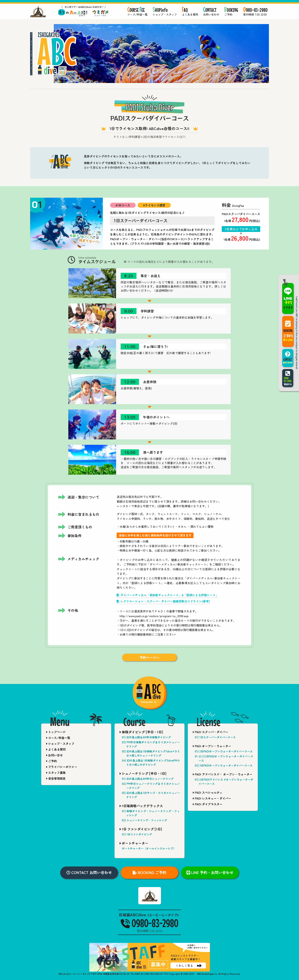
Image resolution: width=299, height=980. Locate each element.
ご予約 (51, 761)
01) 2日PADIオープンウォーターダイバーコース (224, 751)
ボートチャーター (134, 843)
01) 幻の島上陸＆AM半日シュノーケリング (148, 779)
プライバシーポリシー (62, 767)
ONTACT (211, 12)
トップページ (56, 732)
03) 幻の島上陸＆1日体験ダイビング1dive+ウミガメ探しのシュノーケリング (151, 753)
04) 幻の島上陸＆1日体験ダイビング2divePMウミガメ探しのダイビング (151, 762)
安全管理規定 (56, 778)
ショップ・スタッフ (60, 744)
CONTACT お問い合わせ (89, 872)
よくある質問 (56, 749)
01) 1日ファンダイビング (137, 834)
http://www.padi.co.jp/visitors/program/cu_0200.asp (154, 616)
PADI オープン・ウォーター (212, 746)
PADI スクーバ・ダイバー (210, 732)
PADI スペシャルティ (207, 792)
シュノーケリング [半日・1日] (143, 773)
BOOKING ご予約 (149, 872)
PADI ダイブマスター (207, 804)
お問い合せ (54, 755)
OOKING (231, 12)
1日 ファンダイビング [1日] (141, 829)
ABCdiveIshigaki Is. (207, 974)
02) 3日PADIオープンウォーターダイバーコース (224, 765)
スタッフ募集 (56, 773)
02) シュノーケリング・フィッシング (145, 820)
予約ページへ (149, 657)
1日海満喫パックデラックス (141, 806)
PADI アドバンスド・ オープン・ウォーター (222, 774)
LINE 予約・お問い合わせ (210, 872)
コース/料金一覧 (58, 738)
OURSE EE (137, 12)
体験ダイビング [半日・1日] (141, 732)
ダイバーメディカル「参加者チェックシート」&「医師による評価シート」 (168, 595)
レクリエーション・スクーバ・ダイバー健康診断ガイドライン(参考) (163, 601)
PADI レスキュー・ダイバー (212, 798)
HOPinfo (165, 12)
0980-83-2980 (149, 923)
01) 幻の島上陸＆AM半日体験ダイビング (146, 737)
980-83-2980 (255, 12)
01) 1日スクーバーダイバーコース (215, 737)
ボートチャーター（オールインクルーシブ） (149, 848)
